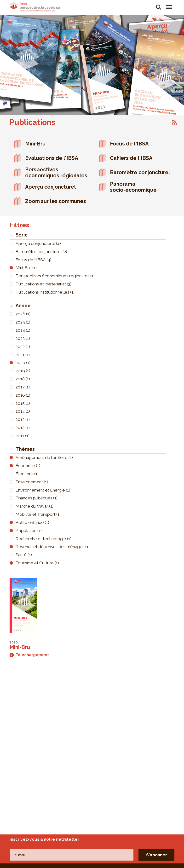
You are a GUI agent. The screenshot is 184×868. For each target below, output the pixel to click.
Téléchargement (29, 655)
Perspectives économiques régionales (56, 173)
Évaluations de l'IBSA (52, 158)
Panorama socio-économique (133, 187)
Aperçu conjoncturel (51, 187)
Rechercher (159, 7)
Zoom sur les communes (56, 201)
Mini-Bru (35, 144)
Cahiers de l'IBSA (131, 158)
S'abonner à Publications (174, 122)
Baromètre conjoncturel (140, 172)
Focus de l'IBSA (129, 144)
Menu (169, 5)
